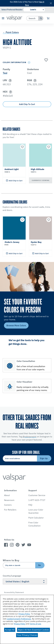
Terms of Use (35, 624)
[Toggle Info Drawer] (29, 62)
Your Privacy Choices (27, 635)
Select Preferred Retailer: (12, 10)
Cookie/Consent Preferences (19, 619)
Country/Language (12, 576)
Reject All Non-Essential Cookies (33, 630)
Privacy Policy (24, 614)
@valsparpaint (29, 437)
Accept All (10, 630)
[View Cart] (48, 18)
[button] (3, 18)
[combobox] (32, 18)
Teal (5, 73)
